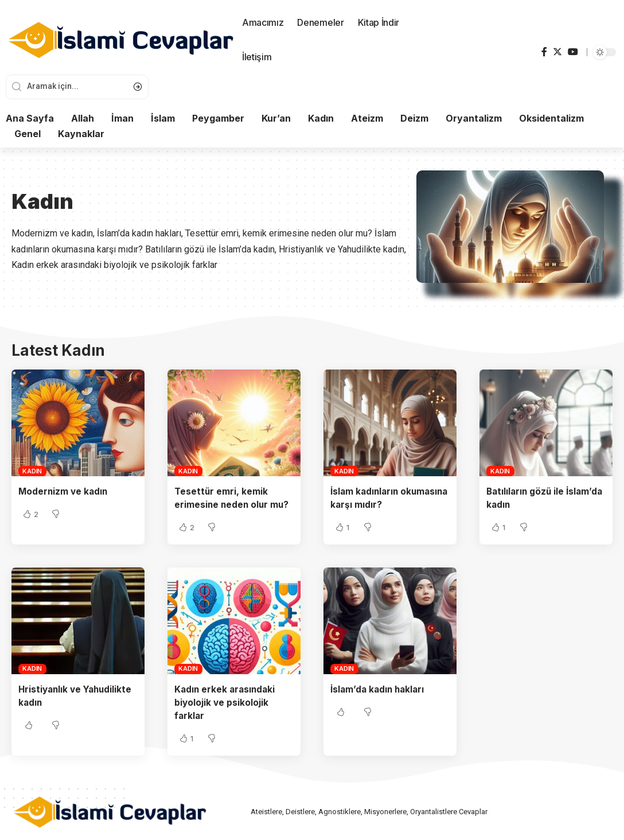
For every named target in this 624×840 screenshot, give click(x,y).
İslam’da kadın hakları (379, 689)
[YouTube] (573, 52)
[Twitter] (557, 52)
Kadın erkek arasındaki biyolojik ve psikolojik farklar (226, 702)
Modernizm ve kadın (64, 491)
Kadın (32, 471)
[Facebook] (544, 52)
